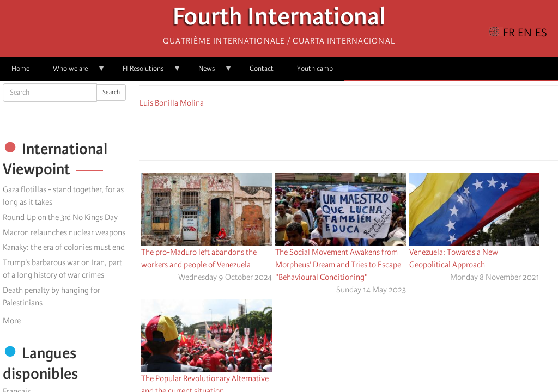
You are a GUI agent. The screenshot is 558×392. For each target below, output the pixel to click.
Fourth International (279, 19)
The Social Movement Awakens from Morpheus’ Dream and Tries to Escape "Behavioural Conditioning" (338, 265)
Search (111, 92)
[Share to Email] (364, 132)
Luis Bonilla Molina (172, 103)
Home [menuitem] (20, 68)
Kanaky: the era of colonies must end (64, 247)
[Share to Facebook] (318, 132)
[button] (379, 132)
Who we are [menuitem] (73, 72)
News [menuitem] (210, 72)
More (12, 321)
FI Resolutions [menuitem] (146, 72)
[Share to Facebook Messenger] (349, 132)
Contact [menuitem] (262, 68)
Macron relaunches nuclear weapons (64, 232)
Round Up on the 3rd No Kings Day (60, 217)
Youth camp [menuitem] (315, 68)
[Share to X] (333, 132)
